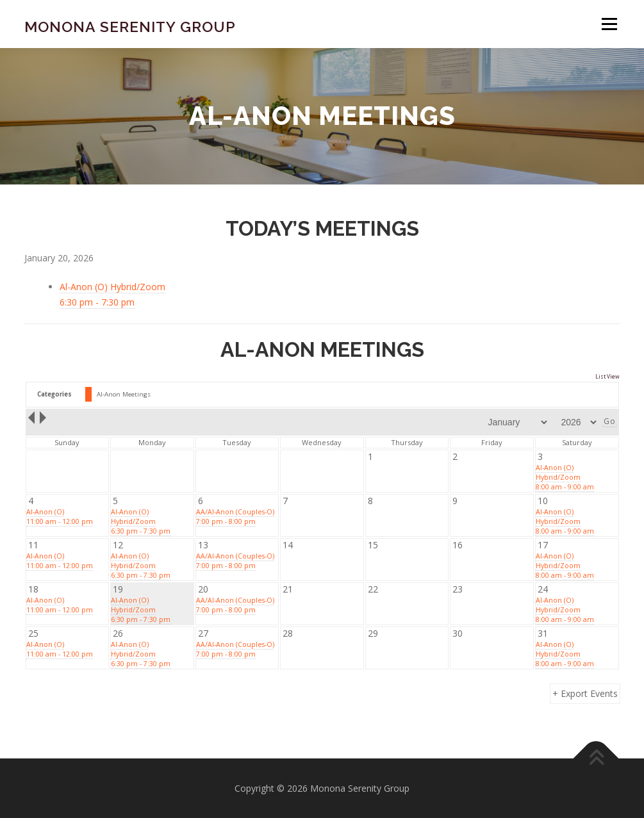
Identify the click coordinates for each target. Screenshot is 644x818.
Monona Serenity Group (130, 26)
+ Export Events (585, 693)
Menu (609, 24)
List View (607, 376)
